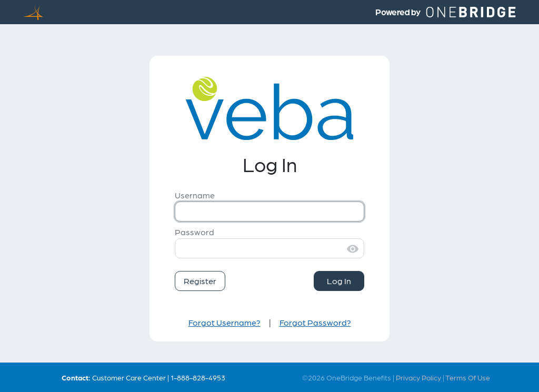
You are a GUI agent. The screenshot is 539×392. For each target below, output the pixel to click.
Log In (339, 281)
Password (194, 232)
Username (195, 195)
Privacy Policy (418, 377)
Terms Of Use (468, 377)
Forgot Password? (315, 322)
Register (200, 281)
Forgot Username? (224, 322)
